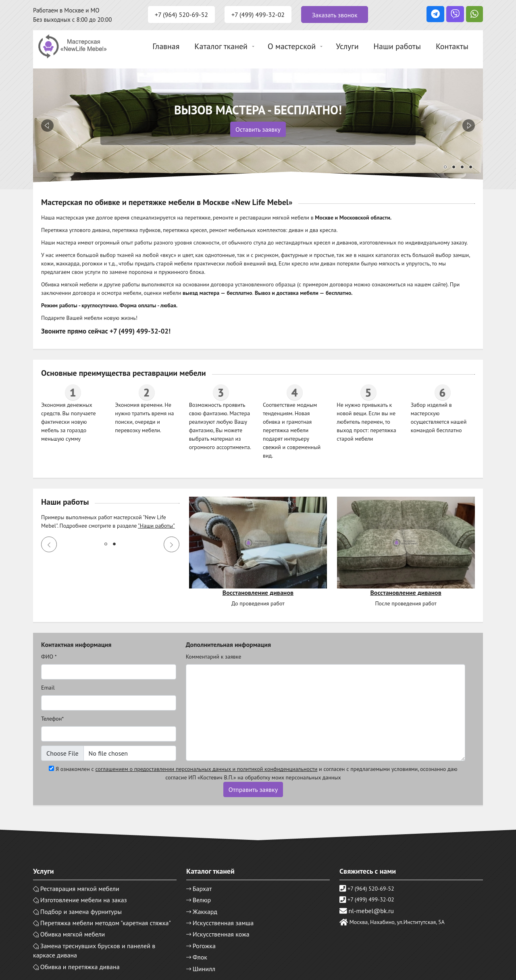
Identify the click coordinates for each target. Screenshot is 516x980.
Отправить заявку (253, 789)
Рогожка (204, 946)
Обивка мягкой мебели (73, 934)
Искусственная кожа (221, 934)
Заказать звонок (334, 15)
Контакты (452, 46)
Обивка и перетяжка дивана (80, 967)
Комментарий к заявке (214, 657)
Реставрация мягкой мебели (80, 889)
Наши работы (397, 46)
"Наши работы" (156, 526)
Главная (166, 46)
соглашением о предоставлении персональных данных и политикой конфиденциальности (207, 769)
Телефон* (52, 719)
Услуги (347, 46)
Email (48, 688)
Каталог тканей (221, 46)
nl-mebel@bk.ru (371, 911)
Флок (200, 957)
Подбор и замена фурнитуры (81, 912)
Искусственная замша (223, 923)
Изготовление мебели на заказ (84, 900)
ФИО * (49, 657)
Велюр (202, 900)
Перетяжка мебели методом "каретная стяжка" (106, 923)
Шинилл (204, 969)
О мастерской (292, 46)
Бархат (202, 889)
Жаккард (205, 912)
